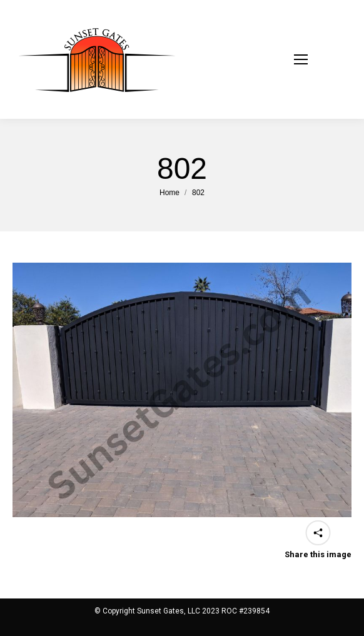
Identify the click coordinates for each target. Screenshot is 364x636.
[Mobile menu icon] (316, 59)
